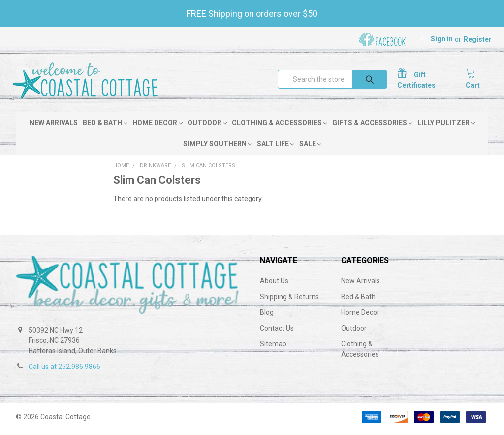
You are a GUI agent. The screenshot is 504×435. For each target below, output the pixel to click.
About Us (274, 285)
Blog (267, 316)
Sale (310, 148)
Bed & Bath (105, 127)
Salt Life (276, 148)
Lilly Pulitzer (446, 127)
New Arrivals (54, 127)
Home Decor (157, 127)
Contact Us (277, 332)
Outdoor (207, 127)
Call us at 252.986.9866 (64, 370)
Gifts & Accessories (372, 127)
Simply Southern (218, 148)
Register (478, 39)
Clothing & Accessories (280, 127)
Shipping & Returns (289, 301)
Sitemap (273, 348)
